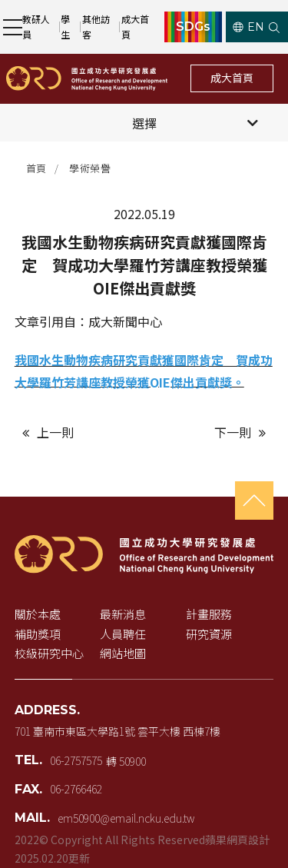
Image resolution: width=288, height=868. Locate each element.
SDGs (193, 27)
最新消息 (123, 614)
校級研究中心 (49, 653)
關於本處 (38, 614)
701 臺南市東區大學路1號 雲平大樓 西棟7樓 (118, 731)
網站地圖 (123, 653)
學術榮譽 (90, 168)
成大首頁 (135, 27)
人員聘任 (123, 634)
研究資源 (209, 634)
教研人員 (36, 27)
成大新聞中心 (125, 321)
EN (248, 27)
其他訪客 (96, 27)
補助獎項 (38, 634)
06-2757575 (76, 760)
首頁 (36, 168)
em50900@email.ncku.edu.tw (126, 818)
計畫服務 (209, 614)
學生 (65, 27)
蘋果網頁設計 (237, 840)
